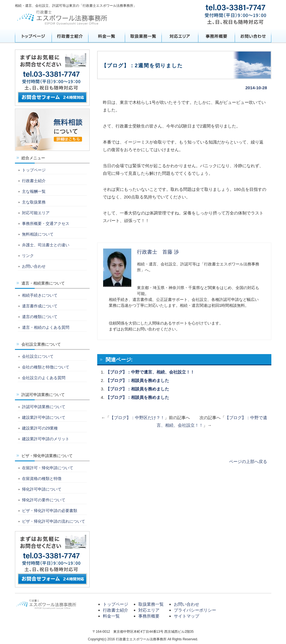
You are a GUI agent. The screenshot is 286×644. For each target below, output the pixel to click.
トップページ (33, 36)
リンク (28, 256)
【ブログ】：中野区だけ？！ (137, 418)
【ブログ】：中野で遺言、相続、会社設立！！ (150, 372)
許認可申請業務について (44, 407)
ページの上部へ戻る (248, 461)
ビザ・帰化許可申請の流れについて (54, 521)
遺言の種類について (40, 317)
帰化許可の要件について (44, 500)
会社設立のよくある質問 (44, 378)
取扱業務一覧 (143, 36)
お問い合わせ (253, 36)
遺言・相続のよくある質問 (46, 327)
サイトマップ (187, 616)
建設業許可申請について (44, 417)
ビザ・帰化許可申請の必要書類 (50, 511)
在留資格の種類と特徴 (42, 478)
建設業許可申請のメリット (46, 439)
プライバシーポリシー (195, 610)
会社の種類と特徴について (46, 367)
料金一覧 (107, 36)
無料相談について (38, 234)
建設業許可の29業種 (40, 428)
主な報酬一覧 (34, 191)
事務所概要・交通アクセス (46, 223)
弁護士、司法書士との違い (46, 245)
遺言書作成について (40, 306)
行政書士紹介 (70, 36)
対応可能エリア (36, 213)
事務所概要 (216, 36)
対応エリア (180, 36)
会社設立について (38, 356)
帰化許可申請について (42, 489)
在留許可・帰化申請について (48, 468)
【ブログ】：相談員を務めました (137, 380)
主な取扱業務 (34, 202)
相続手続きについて (40, 295)
